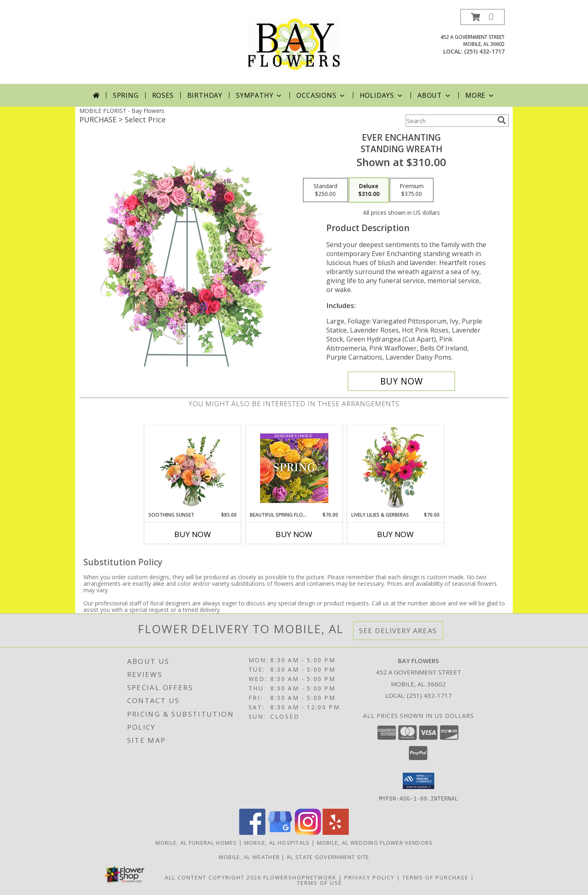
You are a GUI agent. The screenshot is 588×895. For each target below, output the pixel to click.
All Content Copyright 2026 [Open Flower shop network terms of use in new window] (213, 877)
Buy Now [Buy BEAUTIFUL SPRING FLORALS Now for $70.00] (294, 534)
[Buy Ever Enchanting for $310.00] (401, 381)
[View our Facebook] (252, 832)
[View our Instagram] (308, 832)
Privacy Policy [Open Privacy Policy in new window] (369, 877)
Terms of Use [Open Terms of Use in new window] (320, 882)
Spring (126, 95)
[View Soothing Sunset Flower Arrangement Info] (193, 468)
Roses (163, 95)
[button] (483, 17)
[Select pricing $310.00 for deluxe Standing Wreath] (369, 190)
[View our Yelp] (336, 832)
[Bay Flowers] (294, 46)
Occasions (321, 95)
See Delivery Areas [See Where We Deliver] (398, 631)
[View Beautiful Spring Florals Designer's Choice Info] (294, 468)
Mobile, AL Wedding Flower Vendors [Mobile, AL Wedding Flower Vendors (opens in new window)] (375, 842)
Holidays (382, 95)
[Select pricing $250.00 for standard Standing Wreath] (325, 190)
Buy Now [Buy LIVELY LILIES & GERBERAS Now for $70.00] (395, 534)
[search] (502, 120)
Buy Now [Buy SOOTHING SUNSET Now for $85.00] (193, 534)
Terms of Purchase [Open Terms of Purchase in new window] (435, 877)
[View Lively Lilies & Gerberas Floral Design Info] (396, 468)
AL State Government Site (328, 857)
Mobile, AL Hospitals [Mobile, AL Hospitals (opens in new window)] (277, 842)
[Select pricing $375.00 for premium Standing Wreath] (412, 190)
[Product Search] (450, 121)
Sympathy (259, 95)
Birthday (205, 95)
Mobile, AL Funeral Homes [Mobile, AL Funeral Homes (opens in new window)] (196, 842)
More (480, 95)
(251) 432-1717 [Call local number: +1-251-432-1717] (484, 51)
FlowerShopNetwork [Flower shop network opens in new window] (300, 877)
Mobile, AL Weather (249, 857)
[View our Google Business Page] (280, 832)
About (435, 95)
